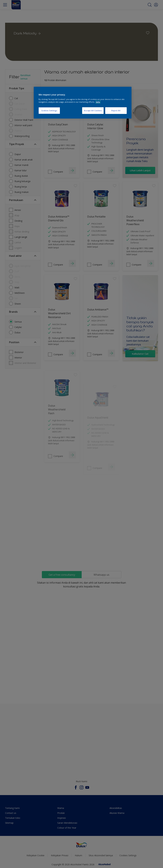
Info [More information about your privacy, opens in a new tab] (98, 102)
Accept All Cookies (93, 111)
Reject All (116, 111)
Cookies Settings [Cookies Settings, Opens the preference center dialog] (49, 111)
